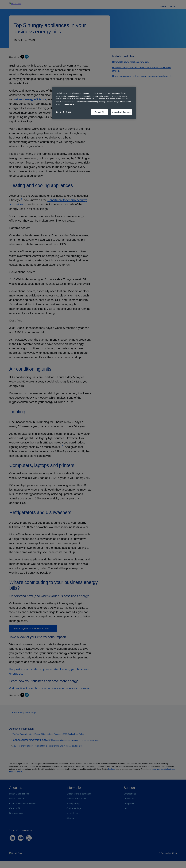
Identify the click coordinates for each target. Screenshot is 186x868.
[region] (94, 103)
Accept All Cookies (121, 112)
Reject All (100, 112)
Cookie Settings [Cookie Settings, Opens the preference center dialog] (64, 112)
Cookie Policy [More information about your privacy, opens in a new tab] (68, 104)
